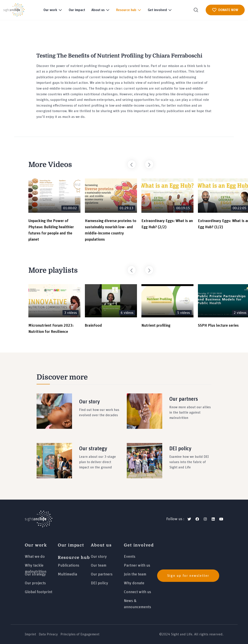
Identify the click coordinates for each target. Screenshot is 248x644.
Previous (129, 162)
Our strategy (35, 574)
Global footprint (39, 592)
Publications (69, 565)
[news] (190, 576)
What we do (35, 557)
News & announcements (138, 603)
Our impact (77, 10)
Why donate (134, 583)
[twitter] (189, 519)
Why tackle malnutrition (36, 567)
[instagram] (205, 519)
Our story (99, 557)
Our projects (35, 583)
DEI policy (100, 583)
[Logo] (39, 519)
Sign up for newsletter (188, 576)
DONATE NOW (225, 10)
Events (130, 557)
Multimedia (67, 574)
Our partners (102, 574)
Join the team (135, 574)
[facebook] (197, 519)
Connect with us (138, 592)
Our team (99, 565)
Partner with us (137, 565)
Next (147, 162)
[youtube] (221, 519)
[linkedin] (213, 519)
